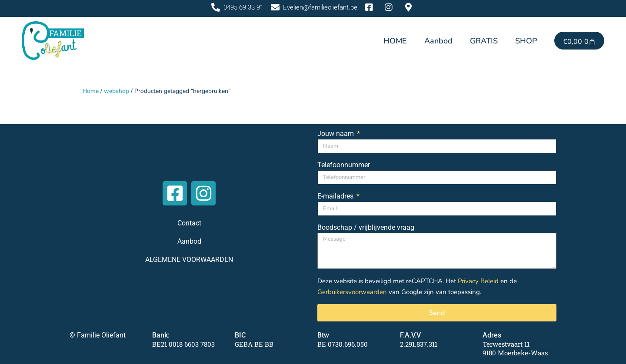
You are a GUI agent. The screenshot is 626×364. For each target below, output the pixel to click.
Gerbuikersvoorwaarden (352, 291)
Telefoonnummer (344, 165)
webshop (117, 91)
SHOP (526, 41)
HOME (395, 41)
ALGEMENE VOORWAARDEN (189, 259)
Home (91, 91)
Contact (189, 223)
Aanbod (438, 41)
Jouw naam (336, 134)
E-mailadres (336, 196)
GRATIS (484, 41)
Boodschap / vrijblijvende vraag (366, 227)
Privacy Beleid (478, 281)
